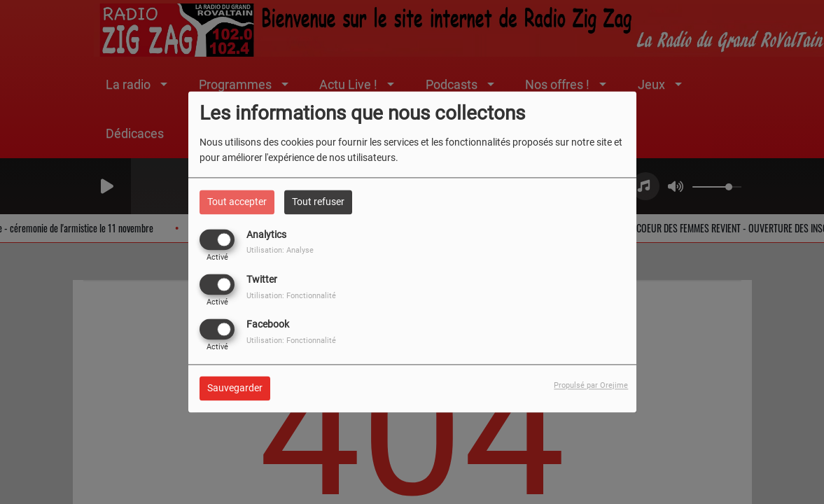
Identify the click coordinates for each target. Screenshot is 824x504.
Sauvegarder (235, 388)
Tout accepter (237, 202)
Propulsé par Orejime (591, 386)
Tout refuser (318, 202)
